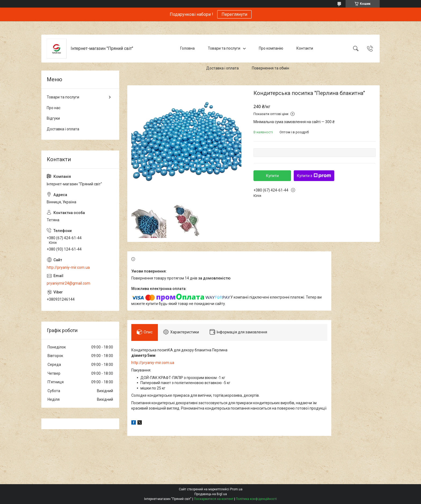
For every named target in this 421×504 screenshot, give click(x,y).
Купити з (314, 176)
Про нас (54, 108)
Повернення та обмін (271, 68)
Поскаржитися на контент (214, 499)
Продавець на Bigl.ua (211, 494)
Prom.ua (236, 489)
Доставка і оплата (222, 68)
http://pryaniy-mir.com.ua (153, 363)
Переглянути (234, 14)
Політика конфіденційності (256, 499)
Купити (272, 176)
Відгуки (53, 118)
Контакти (305, 48)
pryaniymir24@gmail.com (68, 283)
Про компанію (271, 48)
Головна (187, 48)
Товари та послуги (224, 48)
